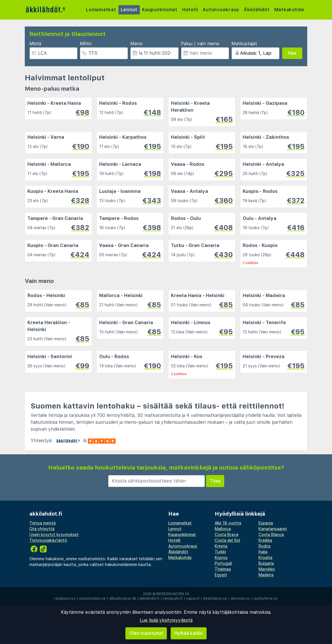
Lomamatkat (101, 10)
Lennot (129, 10)
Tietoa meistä (43, 523)
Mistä (35, 44)
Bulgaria (266, 563)
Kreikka (265, 540)
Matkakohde (290, 10)
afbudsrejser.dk (123, 599)
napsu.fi (193, 599)
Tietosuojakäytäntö (48, 540)
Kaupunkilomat (160, 10)
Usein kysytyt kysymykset (54, 535)
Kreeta (221, 546)
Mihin (86, 44)
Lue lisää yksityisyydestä (166, 620)
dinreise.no (240, 599)
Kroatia (265, 558)
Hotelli (190, 10)
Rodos (265, 546)
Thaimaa (223, 569)
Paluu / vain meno (200, 44)
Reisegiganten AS (173, 594)
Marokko (267, 569)
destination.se (215, 599)
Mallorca (223, 529)
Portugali (223, 563)
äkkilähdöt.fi (149, 599)
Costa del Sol (227, 540)
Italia (263, 552)
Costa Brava (227, 535)
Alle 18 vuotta (228, 523)
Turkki (220, 552)
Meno (136, 44)
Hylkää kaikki (189, 633)
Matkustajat (244, 44)
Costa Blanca (271, 535)
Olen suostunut (146, 633)
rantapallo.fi (173, 599)
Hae (292, 53)
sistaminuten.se (92, 599)
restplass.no (65, 599)
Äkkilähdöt (257, 10)
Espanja (266, 523)
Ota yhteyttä (42, 529)
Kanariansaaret (273, 529)
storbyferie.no (266, 599)
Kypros (221, 558)
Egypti (221, 575)
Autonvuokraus (221, 10)
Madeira (266, 575)
